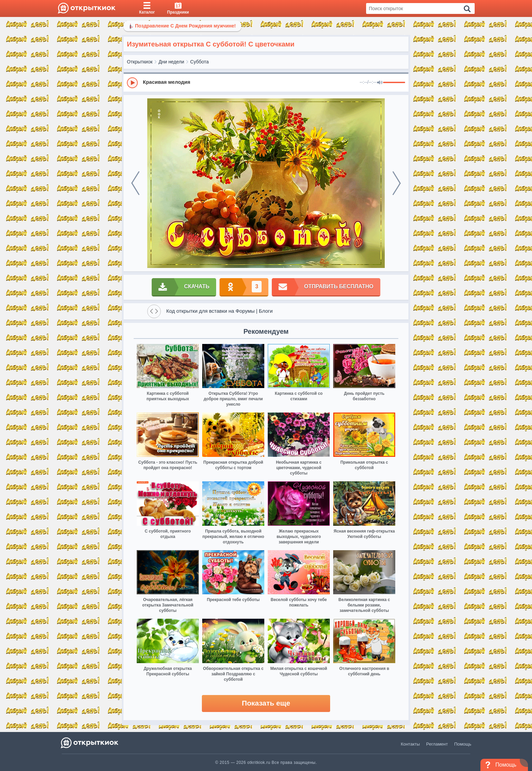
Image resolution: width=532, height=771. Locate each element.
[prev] (135, 183)
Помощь (463, 744)
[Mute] (380, 83)
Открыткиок (140, 62)
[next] (397, 183)
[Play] (132, 83)
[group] (266, 82)
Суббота (200, 62)
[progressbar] (394, 83)
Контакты (410, 744)
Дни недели (171, 62)
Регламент (437, 744)
